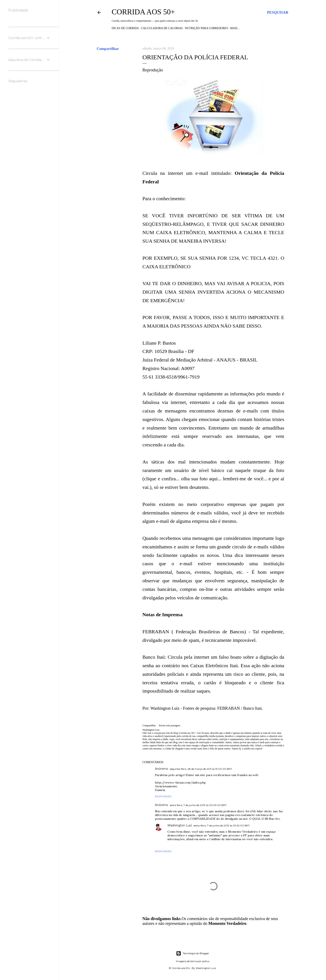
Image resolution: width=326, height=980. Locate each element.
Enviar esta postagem (170, 725)
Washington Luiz (180, 825)
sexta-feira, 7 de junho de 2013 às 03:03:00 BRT (198, 805)
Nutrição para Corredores (206, 28)
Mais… (235, 28)
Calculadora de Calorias (162, 28)
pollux (206, 961)
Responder (163, 796)
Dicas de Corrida (125, 28)
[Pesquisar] (278, 12)
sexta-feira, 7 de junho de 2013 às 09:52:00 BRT (222, 825)
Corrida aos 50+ (143, 12)
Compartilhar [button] (108, 49)
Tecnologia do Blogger (193, 953)
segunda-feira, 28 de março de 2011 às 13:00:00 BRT (201, 769)
